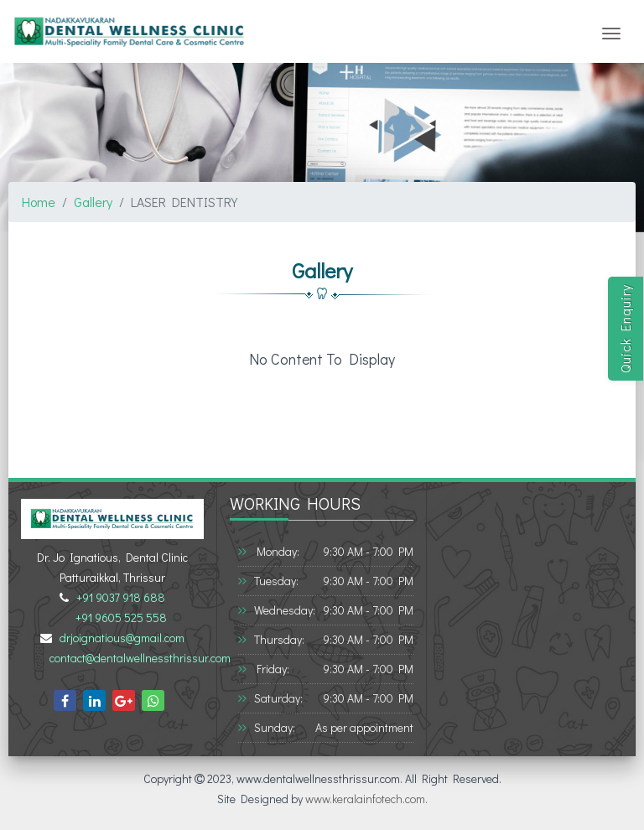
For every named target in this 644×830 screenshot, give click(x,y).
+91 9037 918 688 (118, 597)
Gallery (93, 202)
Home (39, 202)
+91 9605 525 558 (119, 617)
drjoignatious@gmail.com (119, 638)
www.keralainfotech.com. (366, 799)
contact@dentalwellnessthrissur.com (138, 658)
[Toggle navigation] (611, 34)
